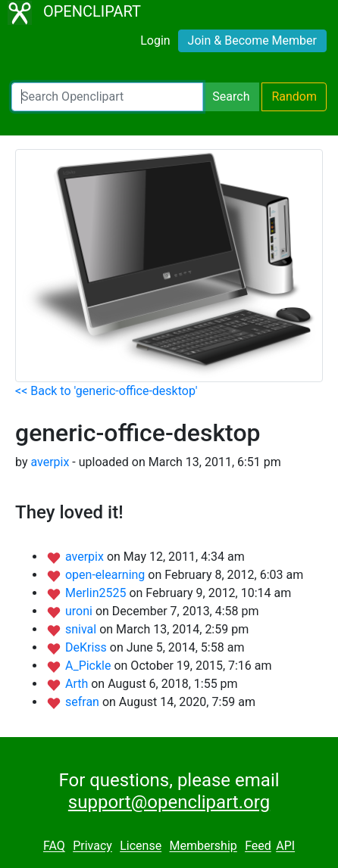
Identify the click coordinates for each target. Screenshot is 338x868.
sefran (84, 702)
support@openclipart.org (169, 802)
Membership (203, 846)
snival (82, 629)
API (285, 846)
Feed (258, 846)
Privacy (92, 846)
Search (231, 96)
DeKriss (88, 647)
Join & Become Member (252, 40)
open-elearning (106, 575)
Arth (78, 684)
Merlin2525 (97, 593)
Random (294, 96)
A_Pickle (89, 666)
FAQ (54, 846)
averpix (50, 462)
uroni (80, 611)
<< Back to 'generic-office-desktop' (106, 391)
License (141, 846)
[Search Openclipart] (107, 97)
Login (155, 40)
